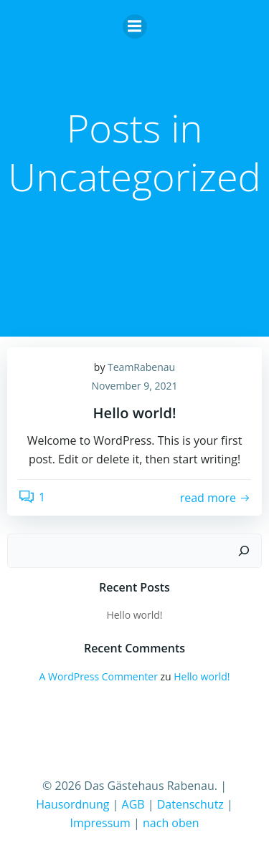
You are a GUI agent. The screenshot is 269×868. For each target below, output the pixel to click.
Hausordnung (72, 804)
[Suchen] (244, 551)
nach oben (171, 823)
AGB (133, 804)
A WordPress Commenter (99, 676)
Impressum (100, 823)
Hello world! (134, 615)
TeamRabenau (141, 367)
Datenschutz (190, 804)
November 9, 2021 (135, 386)
